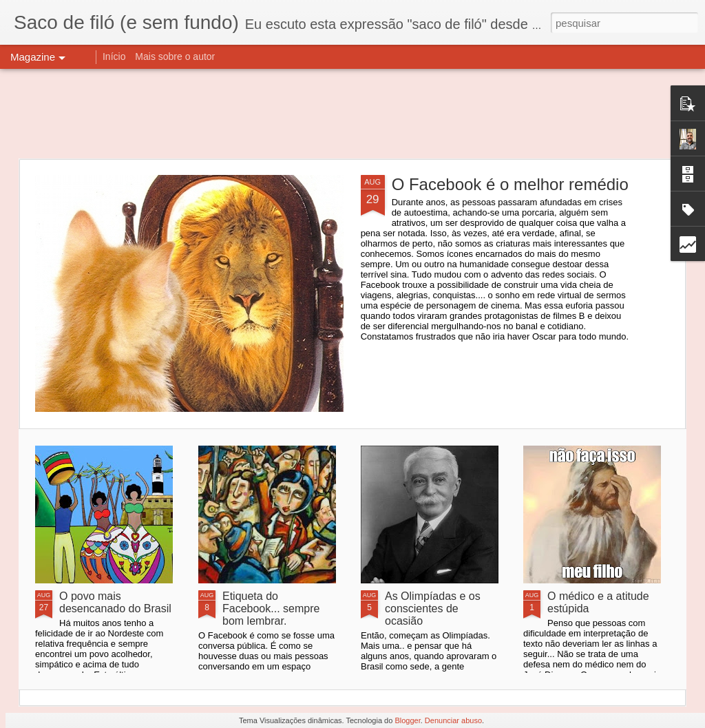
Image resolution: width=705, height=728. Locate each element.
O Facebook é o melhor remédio (510, 184)
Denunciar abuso (453, 720)
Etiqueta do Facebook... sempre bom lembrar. (271, 609)
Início (114, 56)
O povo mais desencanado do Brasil (115, 602)
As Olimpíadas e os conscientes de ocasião (433, 609)
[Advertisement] (352, 114)
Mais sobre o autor (175, 56)
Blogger (407, 720)
